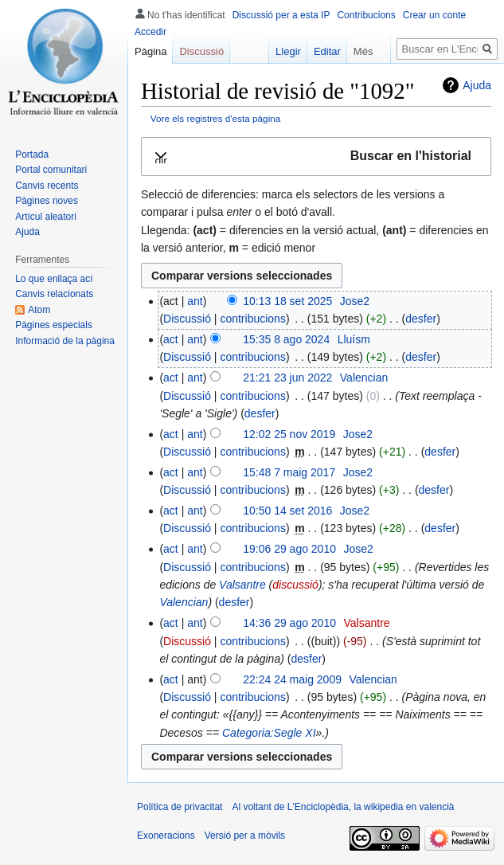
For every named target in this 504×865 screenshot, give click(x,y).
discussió (295, 585)
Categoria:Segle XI (269, 733)
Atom (39, 310)
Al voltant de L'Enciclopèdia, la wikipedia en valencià (343, 807)
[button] (316, 157)
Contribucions (366, 15)
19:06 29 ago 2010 (289, 549)
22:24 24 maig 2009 (292, 679)
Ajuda (477, 85)
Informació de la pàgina (65, 341)
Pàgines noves (47, 201)
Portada (32, 155)
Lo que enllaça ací (54, 279)
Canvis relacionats (54, 294)
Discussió (187, 319)
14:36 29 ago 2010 (289, 623)
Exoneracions (166, 836)
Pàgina (150, 51)
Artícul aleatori (46, 217)
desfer (421, 319)
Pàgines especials (54, 325)
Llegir (280, 51)
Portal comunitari (51, 170)
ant (195, 301)
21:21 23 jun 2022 (287, 378)
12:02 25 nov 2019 (289, 434)
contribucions (253, 319)
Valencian (184, 602)
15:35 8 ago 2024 (286, 339)
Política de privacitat (180, 807)
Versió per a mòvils (245, 836)
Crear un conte (434, 15)
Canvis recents (47, 186)
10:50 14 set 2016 (287, 511)
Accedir (150, 32)
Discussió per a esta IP (281, 15)
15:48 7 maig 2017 (289, 472)
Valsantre (242, 585)
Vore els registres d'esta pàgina (216, 118)
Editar (319, 51)
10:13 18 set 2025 (287, 301)
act (171, 339)
